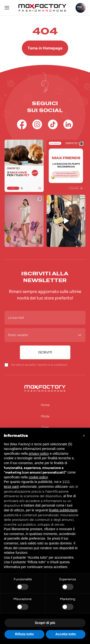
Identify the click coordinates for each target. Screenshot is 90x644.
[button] (84, 435)
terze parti (11, 487)
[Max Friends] (81, 8)
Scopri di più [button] (45, 623)
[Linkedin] (68, 124)
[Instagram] (37, 124)
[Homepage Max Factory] (42, 8)
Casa (45, 427)
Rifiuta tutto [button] (24, 634)
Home (45, 405)
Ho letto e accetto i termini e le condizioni (39, 365)
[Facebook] (22, 124)
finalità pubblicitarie (63, 510)
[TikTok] (53, 124)
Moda (45, 416)
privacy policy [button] (39, 454)
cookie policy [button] (38, 477)
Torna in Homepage (45, 48)
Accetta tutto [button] (66, 634)
